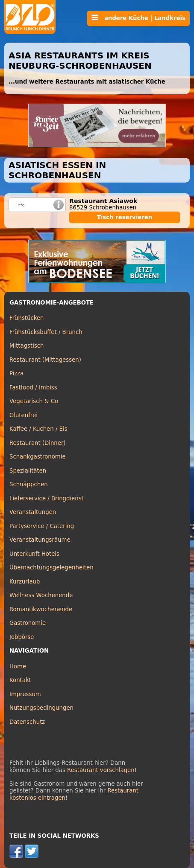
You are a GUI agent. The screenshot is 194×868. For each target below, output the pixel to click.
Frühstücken (27, 318)
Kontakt (20, 680)
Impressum (25, 694)
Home (18, 666)
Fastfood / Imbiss (33, 388)
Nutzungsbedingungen (41, 708)
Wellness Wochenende (41, 595)
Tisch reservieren (125, 217)
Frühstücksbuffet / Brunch (46, 332)
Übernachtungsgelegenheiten (51, 568)
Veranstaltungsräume (40, 540)
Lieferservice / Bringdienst (47, 498)
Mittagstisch (27, 346)
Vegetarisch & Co (34, 401)
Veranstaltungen (33, 512)
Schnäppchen (29, 484)
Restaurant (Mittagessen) (45, 360)
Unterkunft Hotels (34, 554)
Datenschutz (27, 722)
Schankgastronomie (38, 457)
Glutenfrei (24, 415)
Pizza (16, 373)
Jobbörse (22, 637)
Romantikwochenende (41, 609)
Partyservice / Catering (42, 526)
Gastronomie (28, 623)
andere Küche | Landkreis (138, 18)
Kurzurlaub (25, 582)
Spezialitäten (28, 471)
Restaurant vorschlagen (101, 770)
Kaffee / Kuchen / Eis (38, 429)
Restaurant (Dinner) (38, 443)
